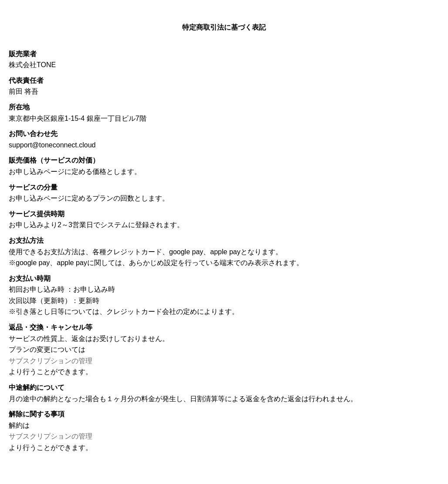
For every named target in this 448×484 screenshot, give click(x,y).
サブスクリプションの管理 (51, 361)
